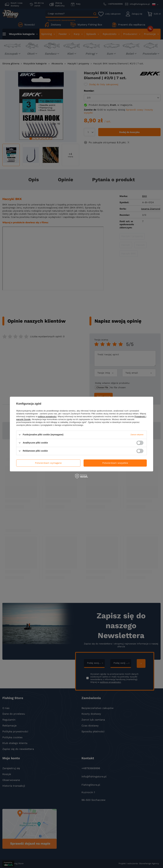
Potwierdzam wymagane (48, 463)
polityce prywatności (47, 416)
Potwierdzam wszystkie (115, 463)
